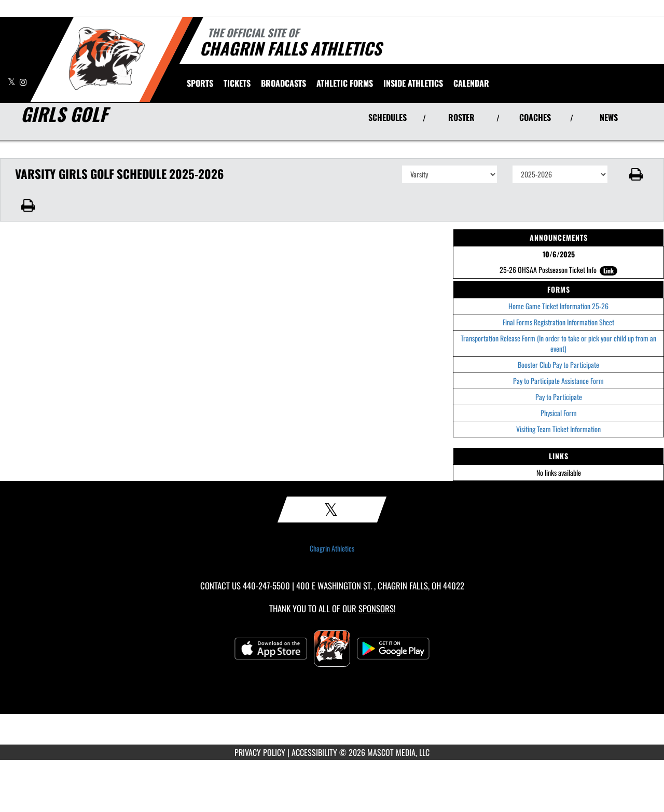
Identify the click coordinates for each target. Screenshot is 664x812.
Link (608, 271)
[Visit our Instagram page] (23, 82)
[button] (636, 174)
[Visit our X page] (12, 82)
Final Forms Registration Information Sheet (558, 322)
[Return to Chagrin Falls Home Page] (107, 59)
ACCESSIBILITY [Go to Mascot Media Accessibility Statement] (314, 752)
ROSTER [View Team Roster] (461, 117)
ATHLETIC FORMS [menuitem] (345, 83)
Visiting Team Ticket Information (558, 429)
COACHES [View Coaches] (535, 117)
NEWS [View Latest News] (609, 117)
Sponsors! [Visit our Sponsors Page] (377, 608)
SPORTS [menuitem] (200, 83)
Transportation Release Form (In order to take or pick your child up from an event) (558, 343)
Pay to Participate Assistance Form (558, 381)
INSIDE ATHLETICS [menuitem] (413, 83)
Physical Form (559, 413)
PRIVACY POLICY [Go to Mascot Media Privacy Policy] (260, 752)
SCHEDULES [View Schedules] (388, 117)
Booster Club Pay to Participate (558, 364)
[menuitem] (237, 83)
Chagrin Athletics (332, 548)
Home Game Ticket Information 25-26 (558, 306)
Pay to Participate (559, 397)
